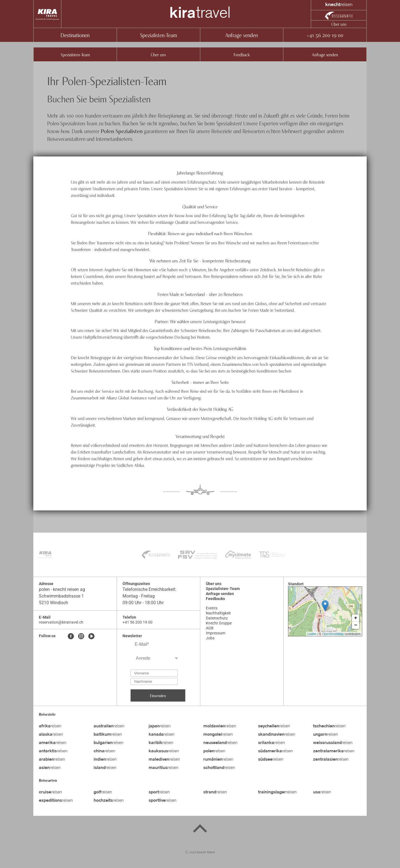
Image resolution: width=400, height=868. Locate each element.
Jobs (210, 638)
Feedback (242, 54)
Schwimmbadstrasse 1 (61, 596)
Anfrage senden (242, 35)
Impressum (216, 633)
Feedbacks (215, 599)
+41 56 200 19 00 (325, 35)
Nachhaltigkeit (218, 613)
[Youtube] (91, 637)
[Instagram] (81, 637)
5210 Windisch (53, 603)
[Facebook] (71, 637)
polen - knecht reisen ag (62, 589)
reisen (50, 726)
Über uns (339, 24)
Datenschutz (217, 618)
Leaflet (312, 634)
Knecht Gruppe (219, 623)
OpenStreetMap (333, 634)
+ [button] (356, 618)
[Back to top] (200, 829)
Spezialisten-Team (158, 35)
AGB (210, 628)
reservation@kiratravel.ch (61, 622)
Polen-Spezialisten (122, 131)
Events (212, 608)
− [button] (356, 625)
